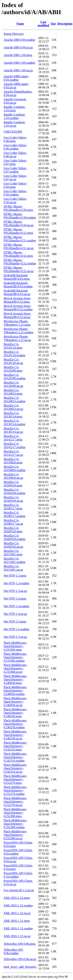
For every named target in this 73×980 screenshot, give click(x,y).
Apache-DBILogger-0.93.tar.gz (16, 86)
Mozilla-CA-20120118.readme (14, 354)
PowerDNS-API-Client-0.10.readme (18, 875)
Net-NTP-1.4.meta (15, 599)
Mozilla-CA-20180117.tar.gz (13, 522)
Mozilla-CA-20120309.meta (13, 369)
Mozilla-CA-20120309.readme (15, 377)
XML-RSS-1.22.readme (18, 905)
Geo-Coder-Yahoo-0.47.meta (15, 162)
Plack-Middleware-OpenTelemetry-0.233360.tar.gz (15, 668)
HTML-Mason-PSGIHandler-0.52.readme (20, 262)
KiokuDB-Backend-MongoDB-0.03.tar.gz (17, 292)
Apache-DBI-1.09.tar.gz (18, 70)
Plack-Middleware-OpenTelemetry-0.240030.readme (15, 691)
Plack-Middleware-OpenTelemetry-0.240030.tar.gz (15, 702)
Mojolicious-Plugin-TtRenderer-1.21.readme (19, 331)
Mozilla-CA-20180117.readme (14, 514)
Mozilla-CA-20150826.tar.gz (13, 476)
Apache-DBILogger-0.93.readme (16, 78)
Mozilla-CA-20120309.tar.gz (13, 384)
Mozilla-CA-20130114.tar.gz (13, 430)
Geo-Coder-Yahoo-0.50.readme (15, 193)
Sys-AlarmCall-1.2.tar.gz (19, 890)
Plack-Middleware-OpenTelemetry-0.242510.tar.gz (15, 768)
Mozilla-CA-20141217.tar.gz (13, 453)
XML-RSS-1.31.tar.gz (17, 936)
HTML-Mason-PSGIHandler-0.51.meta (18, 231)
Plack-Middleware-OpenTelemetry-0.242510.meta (15, 746)
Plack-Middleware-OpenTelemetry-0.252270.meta (15, 779)
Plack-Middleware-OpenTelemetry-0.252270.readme (15, 790)
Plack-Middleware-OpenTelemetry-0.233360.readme (15, 657)
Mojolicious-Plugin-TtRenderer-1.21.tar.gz (17, 338)
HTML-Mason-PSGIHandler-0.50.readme (20, 216)
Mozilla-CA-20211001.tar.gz (13, 568)
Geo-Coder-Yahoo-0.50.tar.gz (15, 200)
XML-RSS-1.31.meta (17, 921)
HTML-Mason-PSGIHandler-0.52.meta (18, 254)
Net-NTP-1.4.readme (16, 606)
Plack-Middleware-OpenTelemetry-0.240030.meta (15, 679)
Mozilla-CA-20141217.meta (13, 438)
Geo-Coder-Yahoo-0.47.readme (15, 170)
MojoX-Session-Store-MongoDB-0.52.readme (18, 308)
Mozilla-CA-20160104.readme (15, 491)
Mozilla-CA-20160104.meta (13, 484)
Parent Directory (14, 34)
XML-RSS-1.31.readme (18, 928)
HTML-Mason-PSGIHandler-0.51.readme (20, 239)
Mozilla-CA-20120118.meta (13, 346)
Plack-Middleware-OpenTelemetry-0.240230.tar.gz (15, 735)
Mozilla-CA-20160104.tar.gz (13, 499)
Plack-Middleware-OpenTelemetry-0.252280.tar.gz (15, 835)
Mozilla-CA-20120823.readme (15, 399)
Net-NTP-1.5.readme (16, 629)
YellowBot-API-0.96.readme (14, 951)
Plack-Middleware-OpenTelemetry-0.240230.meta (15, 713)
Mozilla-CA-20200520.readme (15, 537)
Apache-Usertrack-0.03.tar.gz (15, 101)
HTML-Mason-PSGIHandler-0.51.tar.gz (19, 246)
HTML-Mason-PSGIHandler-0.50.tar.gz (19, 223)
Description (65, 24)
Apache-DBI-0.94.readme (19, 40)
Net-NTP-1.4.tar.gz (15, 614)
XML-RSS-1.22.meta (17, 898)
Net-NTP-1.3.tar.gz (15, 591)
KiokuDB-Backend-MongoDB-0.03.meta (17, 277)
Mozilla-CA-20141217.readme (15, 445)
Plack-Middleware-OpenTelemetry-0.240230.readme (15, 724)
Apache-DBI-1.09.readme (19, 63)
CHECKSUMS (13, 132)
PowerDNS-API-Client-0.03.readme (18, 852)
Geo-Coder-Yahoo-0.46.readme (15, 147)
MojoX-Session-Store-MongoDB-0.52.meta (17, 300)
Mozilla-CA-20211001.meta (13, 553)
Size (53, 24)
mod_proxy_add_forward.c (20, 967)
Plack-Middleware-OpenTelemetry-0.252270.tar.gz (15, 802)
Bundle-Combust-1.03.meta (15, 109)
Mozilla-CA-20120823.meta (13, 392)
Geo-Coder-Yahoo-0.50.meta (15, 185)
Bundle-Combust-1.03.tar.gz (15, 124)
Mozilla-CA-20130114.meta (13, 415)
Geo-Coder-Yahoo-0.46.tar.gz (15, 155)
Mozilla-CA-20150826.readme (15, 468)
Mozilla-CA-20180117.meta (13, 507)
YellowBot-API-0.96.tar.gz (20, 959)
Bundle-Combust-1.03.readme (15, 116)
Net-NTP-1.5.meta (15, 621)
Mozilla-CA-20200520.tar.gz (13, 545)
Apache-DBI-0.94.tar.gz (18, 47)
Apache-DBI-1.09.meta (18, 55)
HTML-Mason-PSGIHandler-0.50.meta (18, 208)
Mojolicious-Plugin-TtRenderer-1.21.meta (17, 323)
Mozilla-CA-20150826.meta (13, 461)
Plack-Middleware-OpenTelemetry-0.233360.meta (15, 646)
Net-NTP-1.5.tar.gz (15, 637)
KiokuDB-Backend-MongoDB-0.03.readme (18, 285)
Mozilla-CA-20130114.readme (14, 422)
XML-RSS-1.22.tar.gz (17, 913)
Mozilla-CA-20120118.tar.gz (13, 361)
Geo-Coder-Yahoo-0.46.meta (15, 139)
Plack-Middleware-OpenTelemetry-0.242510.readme (15, 757)
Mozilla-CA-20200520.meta (13, 530)
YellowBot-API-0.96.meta (20, 944)
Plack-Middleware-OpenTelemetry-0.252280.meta (15, 813)
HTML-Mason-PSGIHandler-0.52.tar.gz (19, 269)
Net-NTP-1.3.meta (15, 576)
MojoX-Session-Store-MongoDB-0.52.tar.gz (17, 315)
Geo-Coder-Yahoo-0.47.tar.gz (15, 177)
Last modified (43, 24)
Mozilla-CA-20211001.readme (14, 560)
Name (20, 24)
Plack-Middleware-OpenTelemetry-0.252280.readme (15, 824)
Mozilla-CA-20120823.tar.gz (13, 407)
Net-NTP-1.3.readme (16, 583)
